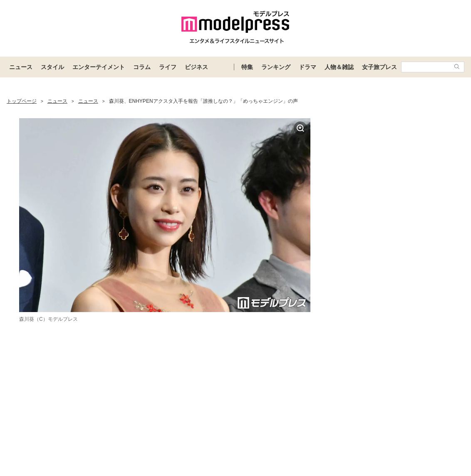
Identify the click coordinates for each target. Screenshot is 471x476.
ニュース (21, 67)
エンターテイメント (99, 67)
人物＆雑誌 (339, 67)
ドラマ (307, 67)
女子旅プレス (379, 67)
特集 (247, 67)
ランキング (276, 67)
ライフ (168, 67)
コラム (142, 67)
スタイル (52, 67)
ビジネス (196, 67)
